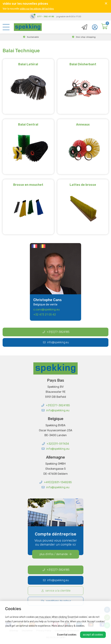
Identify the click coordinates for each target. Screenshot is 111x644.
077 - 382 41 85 (46, 16)
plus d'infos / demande (55, 554)
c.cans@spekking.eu (47, 309)
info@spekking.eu (56, 342)
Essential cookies (67, 635)
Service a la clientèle (56, 591)
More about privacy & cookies (68, 626)
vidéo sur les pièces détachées (37, 9)
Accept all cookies (93, 635)
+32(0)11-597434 (55, 444)
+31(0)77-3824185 (56, 332)
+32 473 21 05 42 (45, 315)
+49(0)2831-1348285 (56, 482)
